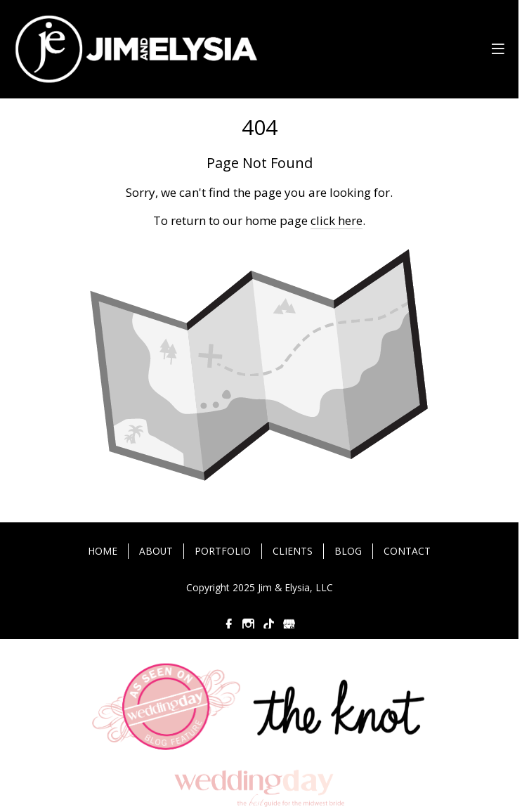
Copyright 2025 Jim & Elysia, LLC (260, 587)
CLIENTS (293, 551)
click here (337, 220)
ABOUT (156, 551)
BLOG (348, 551)
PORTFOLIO (223, 551)
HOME (103, 551)
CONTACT (407, 551)
